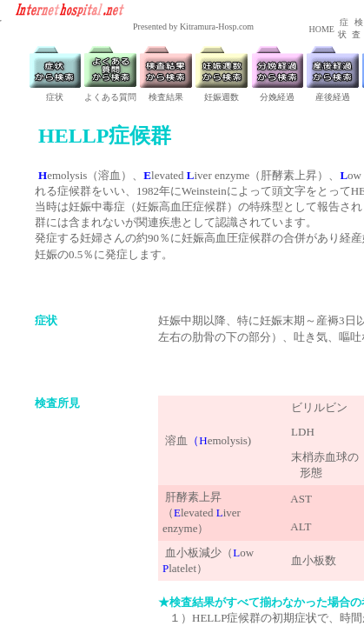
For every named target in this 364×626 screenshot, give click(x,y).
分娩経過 (277, 97)
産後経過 (333, 97)
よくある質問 (110, 97)
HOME (321, 29)
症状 (55, 97)
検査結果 (166, 97)
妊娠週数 (222, 97)
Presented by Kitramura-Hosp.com (193, 27)
